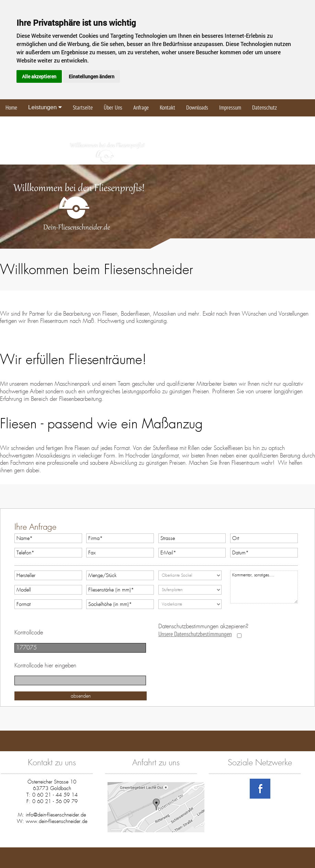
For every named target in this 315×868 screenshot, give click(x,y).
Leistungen (45, 107)
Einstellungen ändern (92, 76)
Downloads (197, 108)
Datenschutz (265, 108)
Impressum (230, 108)
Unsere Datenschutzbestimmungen (195, 634)
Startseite (83, 108)
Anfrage (141, 108)
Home (11, 108)
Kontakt (167, 108)
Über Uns (113, 108)
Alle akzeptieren (39, 76)
